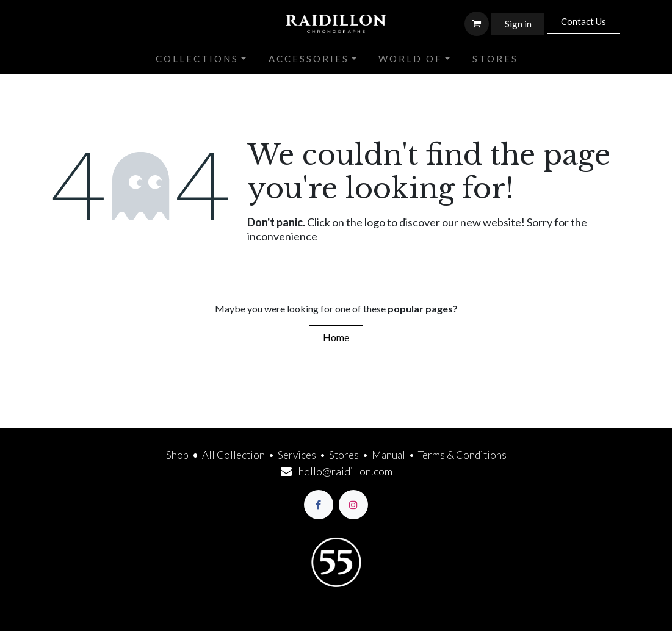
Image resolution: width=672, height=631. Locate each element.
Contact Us (583, 21)
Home (336, 337)
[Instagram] (353, 505)
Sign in (518, 24)
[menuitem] (201, 59)
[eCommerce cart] (477, 24)
